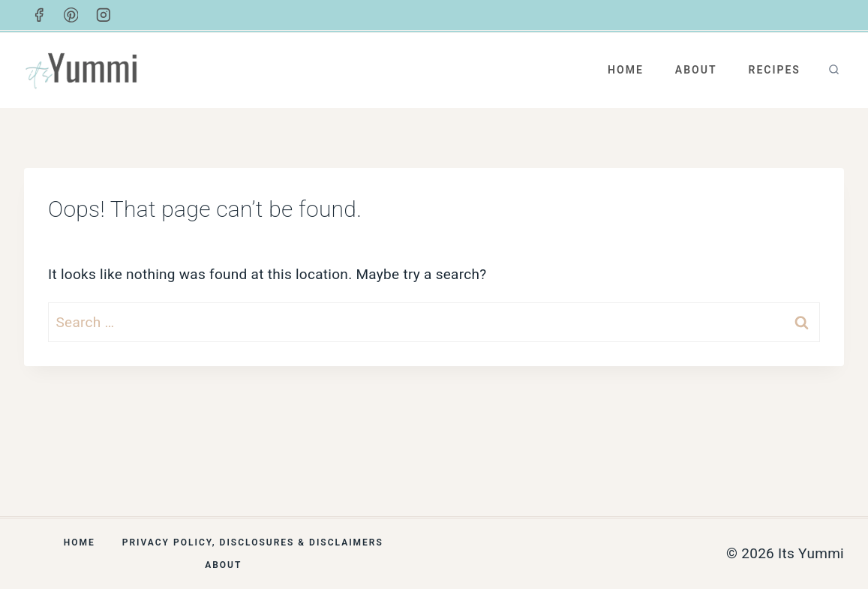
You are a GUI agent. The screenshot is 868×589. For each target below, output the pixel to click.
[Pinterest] (71, 15)
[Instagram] (104, 15)
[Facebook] (39, 15)
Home (626, 70)
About (696, 70)
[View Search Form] (834, 70)
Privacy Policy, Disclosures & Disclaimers (253, 542)
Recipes (774, 70)
